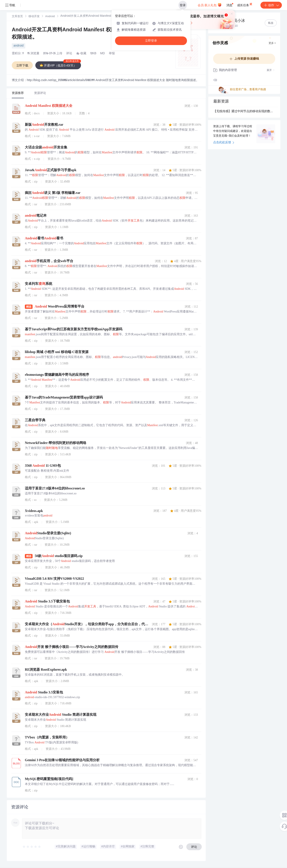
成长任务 (245, 4)
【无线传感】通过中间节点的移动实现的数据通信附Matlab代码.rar (244, 112)
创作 (271, 5)
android (19, 46)
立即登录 (151, 41)
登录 (183, 5)
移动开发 (34, 17)
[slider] (32, 847)
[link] (17, 17)
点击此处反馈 (224, 143)
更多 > (272, 43)
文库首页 (17, 17)
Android (50, 17)
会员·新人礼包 (210, 5)
